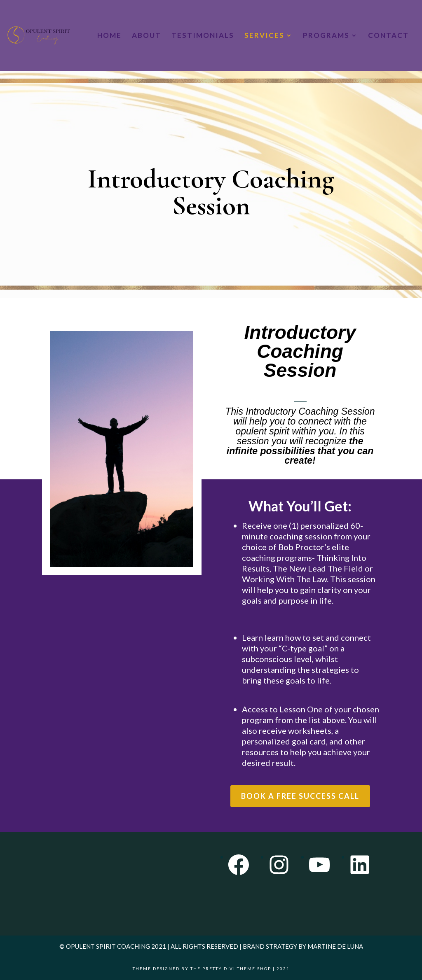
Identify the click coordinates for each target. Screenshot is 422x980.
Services (264, 36)
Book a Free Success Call (300, 796)
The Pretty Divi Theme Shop (231, 968)
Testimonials (203, 36)
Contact (388, 36)
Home (109, 36)
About (147, 36)
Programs (326, 36)
